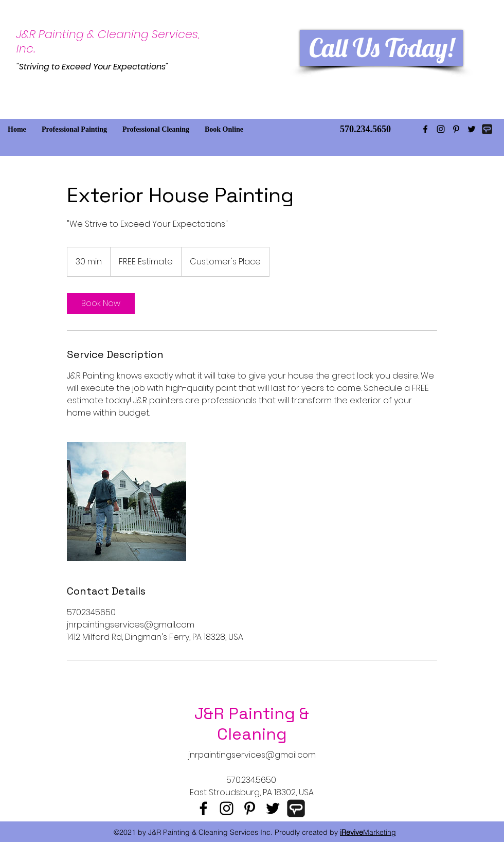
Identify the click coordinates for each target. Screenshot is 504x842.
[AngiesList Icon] (487, 129)
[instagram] (441, 129)
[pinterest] (456, 129)
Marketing (368, 832)
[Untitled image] (127, 501)
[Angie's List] (296, 808)
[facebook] (425, 129)
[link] (101, 303)
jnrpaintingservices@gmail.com (252, 755)
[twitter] (472, 129)
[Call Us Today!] (381, 48)
